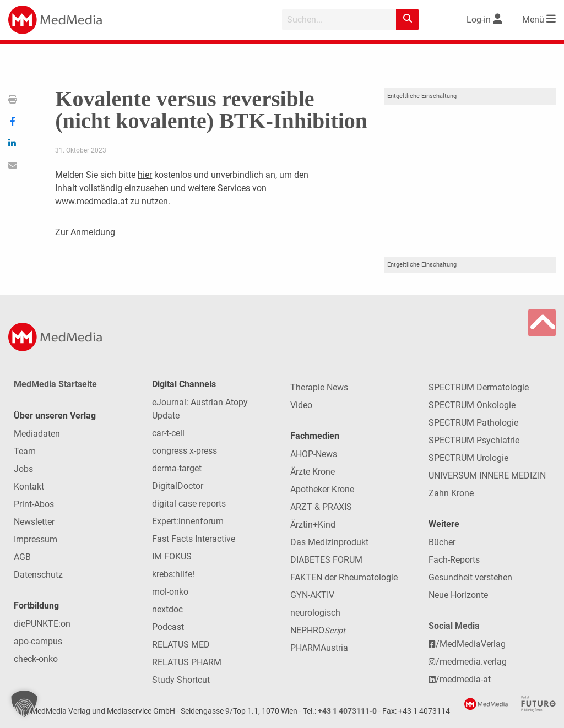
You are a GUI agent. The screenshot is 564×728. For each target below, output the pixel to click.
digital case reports (189, 504)
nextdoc (167, 609)
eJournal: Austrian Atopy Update (200, 409)
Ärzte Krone (313, 472)
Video (301, 405)
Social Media (454, 626)
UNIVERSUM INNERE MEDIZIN (487, 476)
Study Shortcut (181, 680)
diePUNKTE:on (42, 624)
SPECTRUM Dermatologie (479, 387)
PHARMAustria (319, 648)
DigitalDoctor (178, 486)
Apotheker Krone (322, 489)
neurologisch (315, 613)
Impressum (36, 539)
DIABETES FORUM (326, 560)
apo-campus (38, 641)
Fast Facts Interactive (194, 539)
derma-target (177, 468)
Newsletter (34, 522)
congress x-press (185, 451)
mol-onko (170, 592)
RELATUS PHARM (187, 662)
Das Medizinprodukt (329, 542)
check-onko (36, 659)
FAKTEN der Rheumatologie (344, 577)
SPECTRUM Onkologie (472, 405)
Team (25, 451)
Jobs (23, 469)
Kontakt (29, 487)
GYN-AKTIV (312, 595)
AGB (22, 557)
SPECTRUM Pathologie (473, 423)
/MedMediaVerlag (467, 644)
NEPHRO (318, 630)
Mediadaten (37, 434)
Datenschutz (38, 575)
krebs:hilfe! (173, 574)
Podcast (168, 627)
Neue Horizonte (458, 595)
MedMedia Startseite (55, 384)
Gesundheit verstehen (470, 577)
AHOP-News (314, 454)
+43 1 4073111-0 (347, 711)
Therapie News (319, 387)
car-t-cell (168, 433)
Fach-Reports (454, 560)
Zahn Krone (451, 493)
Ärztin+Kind (313, 525)
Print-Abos (34, 504)
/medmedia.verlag (468, 662)
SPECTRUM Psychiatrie (474, 440)
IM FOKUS (172, 556)
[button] (24, 704)
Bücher (442, 542)
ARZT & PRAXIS (321, 507)
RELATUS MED (181, 645)
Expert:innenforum (188, 521)
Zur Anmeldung (85, 232)
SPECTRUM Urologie (468, 458)
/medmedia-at (460, 679)
